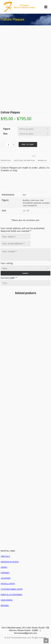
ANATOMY (6, 578)
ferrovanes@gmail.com (25, 633)
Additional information (24, 160)
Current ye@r (9, 278)
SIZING (4, 567)
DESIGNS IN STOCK (10, 562)
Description (6, 160)
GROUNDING (7, 600)
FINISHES (5, 573)
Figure (7, 129)
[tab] (6, 161)
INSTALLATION (8, 584)
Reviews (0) (42, 160)
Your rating (7, 263)
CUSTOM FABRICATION (12, 589)
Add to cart (28, 144)
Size (5, 134)
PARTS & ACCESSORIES (12, 595)
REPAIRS (5, 606)
